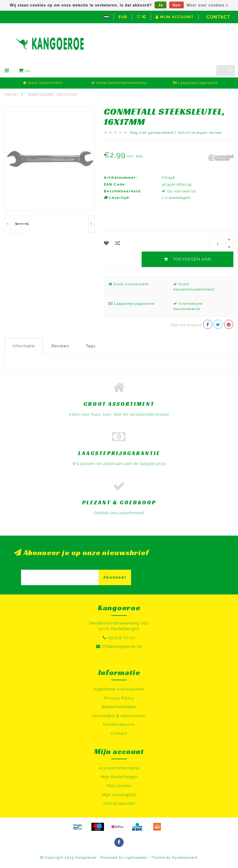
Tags (91, 346)
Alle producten (119, 803)
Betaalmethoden (119, 707)
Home (11, 94)
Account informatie (119, 768)
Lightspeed (136, 857)
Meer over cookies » (208, 5)
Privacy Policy (119, 698)
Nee (176, 5)
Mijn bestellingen (119, 777)
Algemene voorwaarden (119, 689)
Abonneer (115, 577)
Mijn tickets (119, 786)
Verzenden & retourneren (119, 716)
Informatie (24, 346)
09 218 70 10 (121, 638)
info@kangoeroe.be (122, 646)
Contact (218, 17)
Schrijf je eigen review (200, 133)
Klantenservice (119, 724)
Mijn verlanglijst (119, 795)
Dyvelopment (185, 857)
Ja (160, 5)
